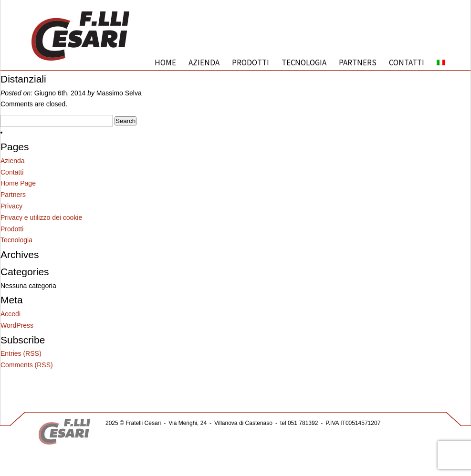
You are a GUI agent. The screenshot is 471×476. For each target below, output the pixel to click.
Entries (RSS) (21, 353)
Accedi (10, 314)
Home (165, 62)
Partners (358, 62)
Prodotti (251, 62)
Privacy (11, 206)
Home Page (18, 183)
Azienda (204, 62)
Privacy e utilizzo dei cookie (41, 217)
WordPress (17, 325)
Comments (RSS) (27, 365)
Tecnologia (304, 62)
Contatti (407, 62)
